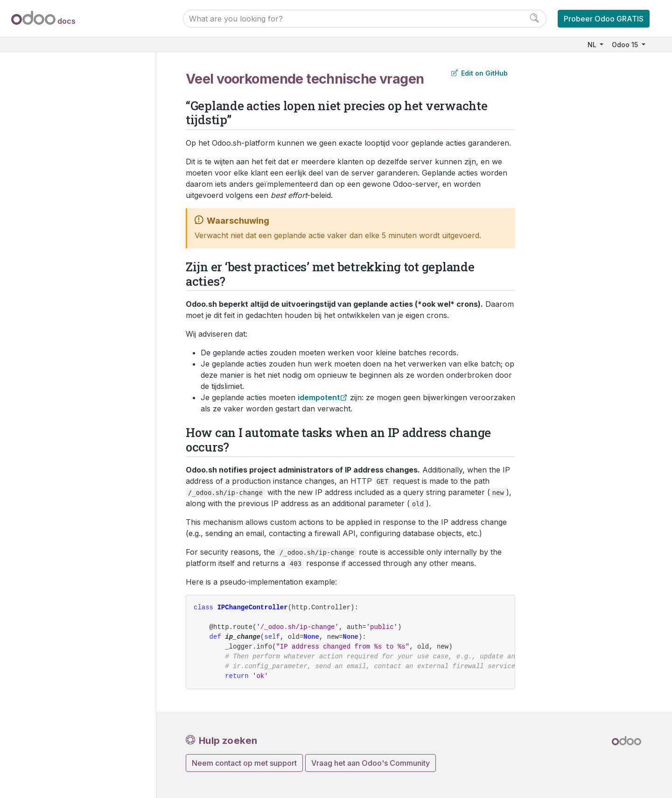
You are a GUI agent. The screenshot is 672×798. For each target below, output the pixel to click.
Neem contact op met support (244, 763)
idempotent (319, 397)
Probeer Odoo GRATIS (604, 19)
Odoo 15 (626, 45)
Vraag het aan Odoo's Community (371, 763)
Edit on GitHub (479, 73)
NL (593, 45)
